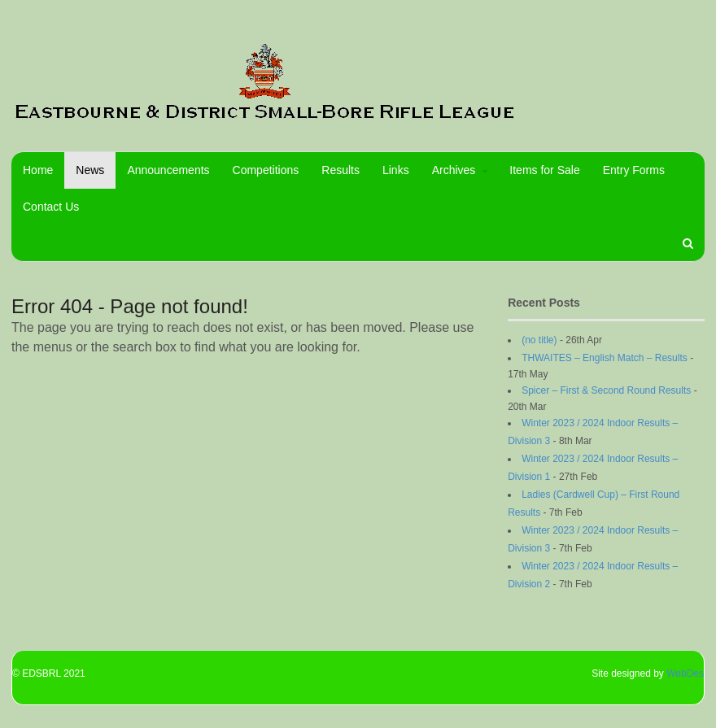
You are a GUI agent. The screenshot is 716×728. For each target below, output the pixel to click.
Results (341, 170)
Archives (454, 170)
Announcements (168, 170)
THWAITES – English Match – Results (605, 358)
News (90, 170)
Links (396, 170)
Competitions (266, 170)
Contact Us (51, 207)
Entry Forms (634, 170)
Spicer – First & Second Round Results (606, 390)
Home (38, 170)
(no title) (539, 340)
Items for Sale (544, 170)
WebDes (685, 674)
